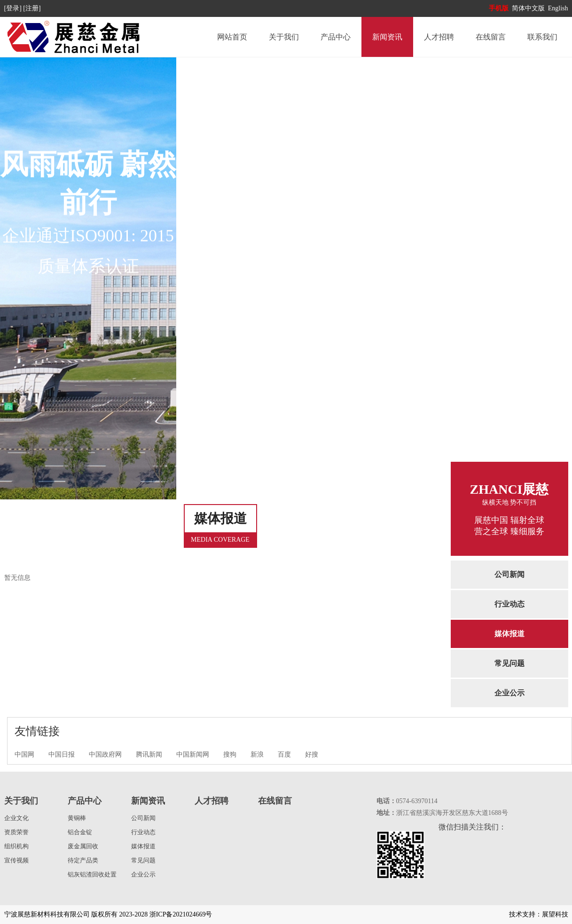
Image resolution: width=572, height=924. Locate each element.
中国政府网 (105, 754)
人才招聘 (439, 37)
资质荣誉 (16, 832)
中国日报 (62, 754)
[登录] (14, 8)
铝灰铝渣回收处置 (92, 874)
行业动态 (509, 604)
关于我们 (284, 37)
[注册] (33, 8)
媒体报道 (509, 634)
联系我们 (542, 37)
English (558, 8)
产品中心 (336, 37)
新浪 (257, 754)
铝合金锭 (80, 832)
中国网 (24, 754)
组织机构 (16, 846)
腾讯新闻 (149, 754)
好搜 (312, 754)
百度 (284, 754)
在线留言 (491, 37)
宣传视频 (16, 860)
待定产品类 (83, 860)
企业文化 (16, 818)
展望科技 (555, 914)
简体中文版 (529, 8)
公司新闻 (509, 574)
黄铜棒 (77, 818)
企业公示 (509, 693)
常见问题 (509, 663)
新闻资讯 (387, 37)
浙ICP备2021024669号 (181, 914)
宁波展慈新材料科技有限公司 (47, 914)
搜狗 (230, 754)
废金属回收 (83, 846)
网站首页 (232, 37)
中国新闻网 (193, 754)
